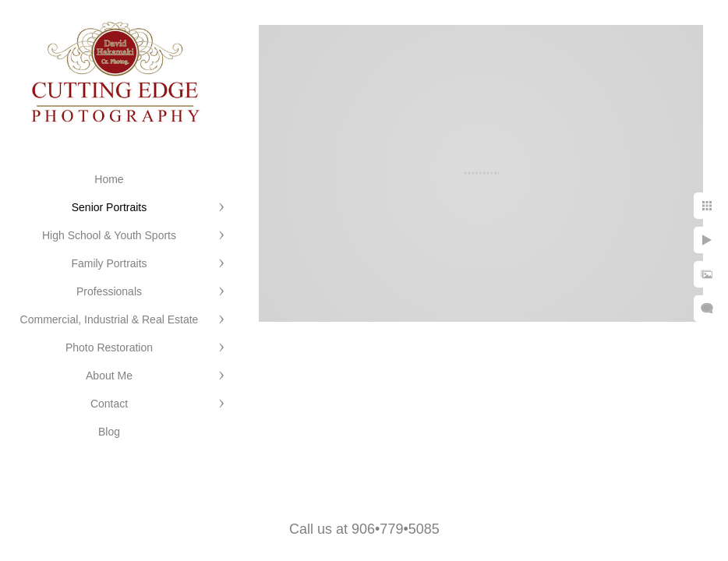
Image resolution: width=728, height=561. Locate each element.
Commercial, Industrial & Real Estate (110, 319)
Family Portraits (109, 263)
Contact (109, 404)
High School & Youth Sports (109, 235)
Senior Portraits (109, 207)
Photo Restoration (109, 348)
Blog (109, 432)
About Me (109, 376)
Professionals (109, 291)
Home (109, 179)
